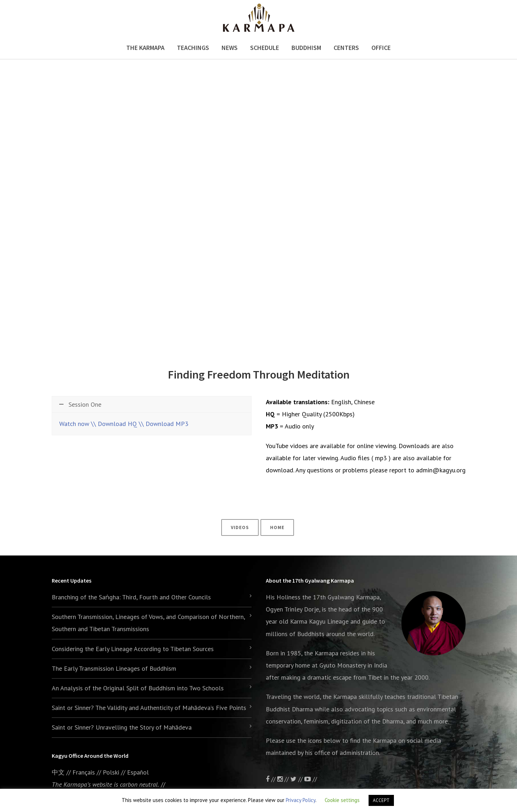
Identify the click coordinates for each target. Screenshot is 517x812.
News (230, 48)
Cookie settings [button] (342, 800)
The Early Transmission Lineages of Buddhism (114, 668)
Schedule (265, 48)
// (297, 779)
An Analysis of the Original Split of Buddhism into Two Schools (138, 688)
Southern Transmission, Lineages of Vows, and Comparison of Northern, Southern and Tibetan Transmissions (148, 623)
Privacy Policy (301, 800)
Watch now (74, 424)
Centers (346, 48)
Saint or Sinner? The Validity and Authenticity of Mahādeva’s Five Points (149, 708)
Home (277, 527)
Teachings (193, 48)
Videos (240, 527)
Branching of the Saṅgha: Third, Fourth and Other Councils (131, 597)
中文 (58, 772)
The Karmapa (145, 48)
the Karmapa (321, 653)
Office (381, 48)
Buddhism (306, 48)
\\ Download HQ (114, 424)
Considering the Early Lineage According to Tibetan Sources (133, 649)
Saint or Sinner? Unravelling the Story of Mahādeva (122, 727)
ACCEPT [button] (381, 800)
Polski (111, 772)
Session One (80, 404)
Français (84, 772)
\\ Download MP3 (164, 424)
